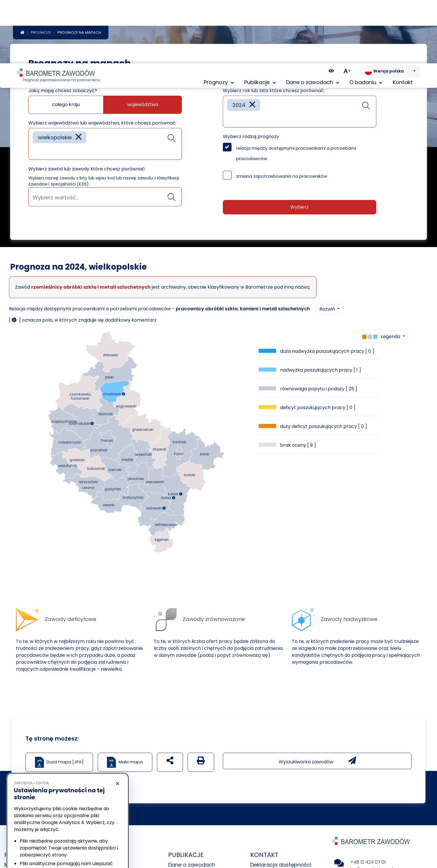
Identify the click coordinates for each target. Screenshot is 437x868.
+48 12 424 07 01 (368, 862)
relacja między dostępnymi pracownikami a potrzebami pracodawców (296, 153)
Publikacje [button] (260, 20)
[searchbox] (35, 151)
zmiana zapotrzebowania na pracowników (282, 176)
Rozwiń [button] (328, 309)
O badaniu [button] (366, 20)
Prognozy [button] (219, 20)
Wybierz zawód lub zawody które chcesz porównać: (87, 169)
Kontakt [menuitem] (403, 20)
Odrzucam (40, 846)
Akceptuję (95, 846)
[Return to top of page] (430, 843)
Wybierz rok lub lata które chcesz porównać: (274, 91)
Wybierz (299, 207)
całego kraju (66, 104)
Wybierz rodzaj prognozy (251, 137)
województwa (143, 104)
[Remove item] (79, 137)
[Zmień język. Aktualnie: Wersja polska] (390, 8)
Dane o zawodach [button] (313, 20)
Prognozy (41, 33)
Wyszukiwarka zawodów (317, 761)
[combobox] (105, 144)
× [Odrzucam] (117, 721)
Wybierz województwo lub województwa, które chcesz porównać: (102, 123)
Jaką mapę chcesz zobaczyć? (63, 91)
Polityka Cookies (86, 825)
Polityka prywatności (33, 831)
